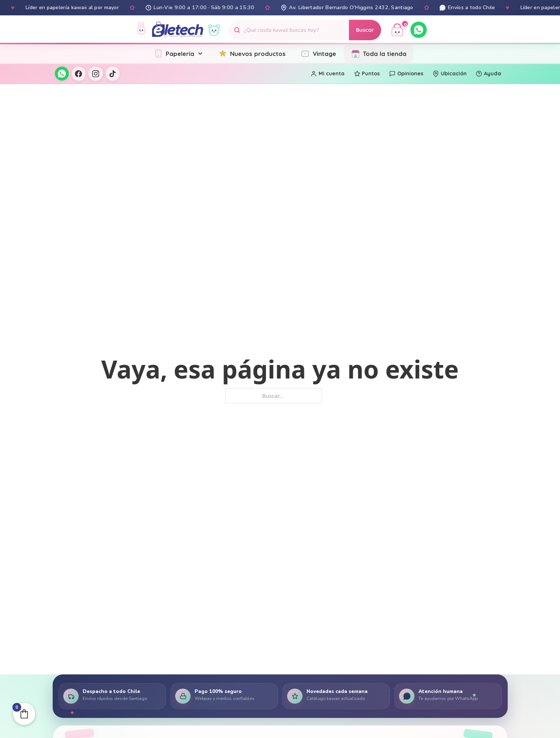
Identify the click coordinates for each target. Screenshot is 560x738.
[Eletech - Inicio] (178, 30)
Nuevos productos (252, 54)
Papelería (178, 54)
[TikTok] (113, 74)
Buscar (365, 30)
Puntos (367, 74)
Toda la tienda (379, 54)
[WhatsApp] (419, 30)
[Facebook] (79, 74)
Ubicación (450, 74)
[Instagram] (95, 74)
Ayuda (488, 74)
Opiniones (406, 74)
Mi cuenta (328, 74)
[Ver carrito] (397, 30)
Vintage (318, 54)
